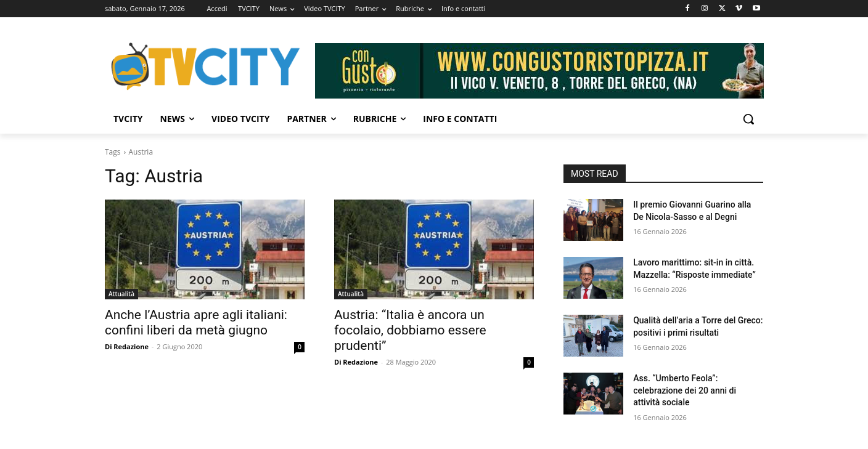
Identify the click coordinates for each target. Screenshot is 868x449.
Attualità (121, 294)
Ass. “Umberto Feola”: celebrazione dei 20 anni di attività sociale (685, 390)
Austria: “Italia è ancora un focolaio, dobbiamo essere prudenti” (410, 330)
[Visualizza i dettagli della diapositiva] (539, 71)
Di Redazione (127, 346)
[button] (748, 119)
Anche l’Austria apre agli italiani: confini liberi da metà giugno (196, 322)
